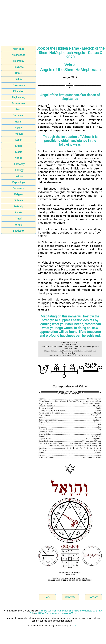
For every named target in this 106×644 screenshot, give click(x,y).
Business (18, 67)
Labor (18, 140)
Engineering (18, 97)
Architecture (18, 55)
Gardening (18, 116)
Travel (19, 219)
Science (19, 200)
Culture (18, 79)
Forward (93, 597)
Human (19, 134)
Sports (18, 213)
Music (18, 146)
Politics (19, 176)
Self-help (18, 206)
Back (47, 597)
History (19, 128)
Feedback (18, 231)
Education (19, 91)
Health (19, 122)
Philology (18, 170)
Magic (19, 152)
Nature (19, 158)
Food (18, 109)
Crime (18, 73)
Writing (18, 225)
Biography (18, 61)
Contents (70, 597)
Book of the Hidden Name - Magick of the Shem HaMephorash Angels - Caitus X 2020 (70, 53)
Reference (18, 188)
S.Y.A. (74, 626)
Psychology (19, 182)
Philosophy (19, 164)
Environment (19, 103)
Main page (18, 49)
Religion (19, 194)
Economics (19, 85)
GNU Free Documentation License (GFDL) (55, 613)
